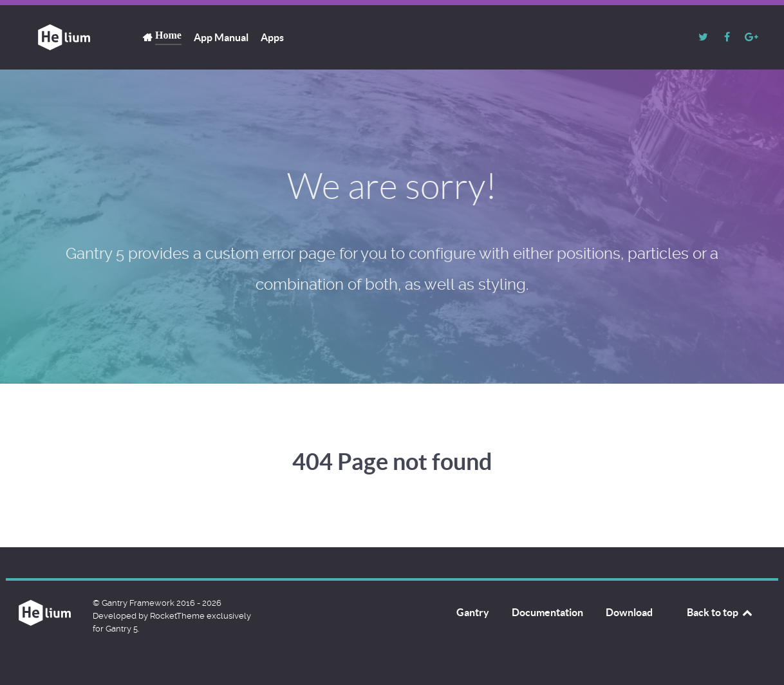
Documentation (547, 612)
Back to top (720, 612)
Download (629, 612)
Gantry (473, 612)
